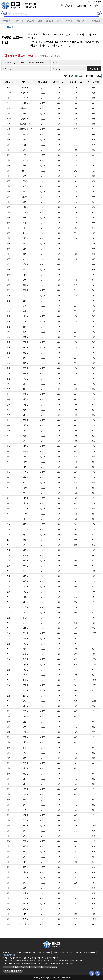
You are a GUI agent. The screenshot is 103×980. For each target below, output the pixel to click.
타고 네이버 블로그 (13, 971)
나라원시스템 (14, 967)
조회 (96, 69)
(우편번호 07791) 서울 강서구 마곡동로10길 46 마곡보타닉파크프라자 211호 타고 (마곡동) (41, 963)
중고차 (30, 21)
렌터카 (19, 21)
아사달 (6, 967)
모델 (40, 21)
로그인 (87, 1)
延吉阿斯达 (25, 967)
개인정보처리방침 (9, 955)
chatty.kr (53, 967)
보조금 (50, 21)
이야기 (69, 21)
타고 (47, 967)
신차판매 (7, 21)
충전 (59, 21)
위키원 (41, 967)
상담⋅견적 (82, 21)
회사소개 (96, 21)
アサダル (34, 967)
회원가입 (97, 1)
